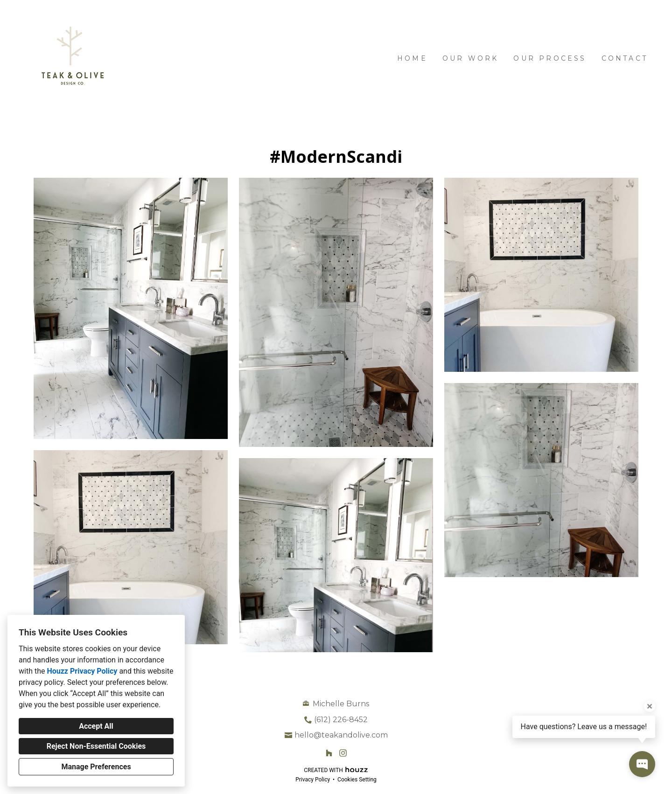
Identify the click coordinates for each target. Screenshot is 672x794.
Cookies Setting (357, 780)
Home (412, 58)
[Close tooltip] (650, 706)
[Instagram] (343, 753)
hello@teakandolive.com (341, 735)
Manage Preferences (96, 767)
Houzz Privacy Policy (82, 671)
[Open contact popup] (642, 764)
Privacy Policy (313, 780)
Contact (625, 58)
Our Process (550, 58)
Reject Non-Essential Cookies (96, 746)
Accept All (96, 726)
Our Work (471, 58)
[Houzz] (329, 753)
